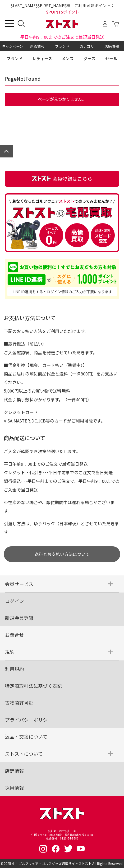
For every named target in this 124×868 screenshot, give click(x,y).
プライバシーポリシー (29, 720)
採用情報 (14, 788)
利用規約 (14, 669)
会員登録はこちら (62, 179)
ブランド (62, 46)
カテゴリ (87, 46)
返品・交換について (26, 737)
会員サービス (19, 584)
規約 (10, 652)
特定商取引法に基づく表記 (33, 686)
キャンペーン (12, 46)
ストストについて (24, 754)
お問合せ (14, 635)
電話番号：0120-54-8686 (62, 838)
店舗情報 (112, 46)
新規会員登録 (19, 618)
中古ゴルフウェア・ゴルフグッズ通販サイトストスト (52, 863)
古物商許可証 (19, 703)
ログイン (14, 601)
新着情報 (37, 46)
